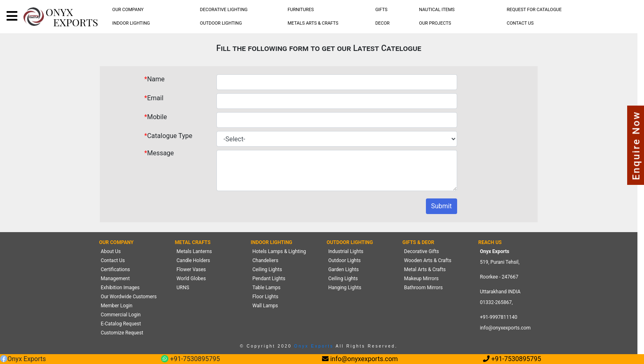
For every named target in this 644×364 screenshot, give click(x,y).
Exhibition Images (120, 288)
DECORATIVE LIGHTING (224, 10)
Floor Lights (265, 297)
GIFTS (382, 10)
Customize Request (122, 333)
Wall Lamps (265, 306)
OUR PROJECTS (435, 23)
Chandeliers (265, 260)
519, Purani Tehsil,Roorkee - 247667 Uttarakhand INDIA (500, 277)
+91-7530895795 (190, 359)
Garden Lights (343, 270)
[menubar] (128, 10)
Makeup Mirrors (421, 279)
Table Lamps (266, 288)
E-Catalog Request (121, 324)
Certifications (115, 270)
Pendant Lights (269, 279)
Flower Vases (191, 270)
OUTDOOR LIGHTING (221, 23)
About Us (111, 251)
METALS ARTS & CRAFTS (313, 23)
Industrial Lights (346, 251)
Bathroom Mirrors (423, 288)
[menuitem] (128, 10)
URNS (183, 288)
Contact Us (113, 260)
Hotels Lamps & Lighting (279, 251)
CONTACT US (520, 23)
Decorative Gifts (422, 251)
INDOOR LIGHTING (131, 23)
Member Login (116, 306)
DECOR (383, 23)
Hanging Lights (345, 288)
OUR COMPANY (128, 10)
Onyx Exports (314, 346)
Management (115, 279)
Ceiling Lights (267, 270)
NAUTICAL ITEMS (437, 10)
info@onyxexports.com (505, 328)
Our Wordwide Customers (129, 297)
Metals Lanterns (194, 251)
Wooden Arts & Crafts (428, 260)
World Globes (191, 279)
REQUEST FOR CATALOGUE (534, 10)
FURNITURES (301, 10)
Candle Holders (193, 260)
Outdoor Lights (344, 260)
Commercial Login (121, 315)
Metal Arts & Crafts (425, 270)
